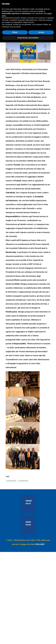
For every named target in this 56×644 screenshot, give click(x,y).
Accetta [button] (41, 32)
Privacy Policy (12, 481)
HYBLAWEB (40, 544)
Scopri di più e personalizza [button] (28, 38)
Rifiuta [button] (15, 32)
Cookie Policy (24, 481)
